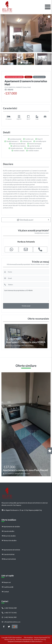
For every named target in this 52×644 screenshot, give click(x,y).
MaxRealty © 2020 (29, 641)
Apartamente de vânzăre (11, 527)
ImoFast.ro (39, 641)
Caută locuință (7, 587)
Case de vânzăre (8, 531)
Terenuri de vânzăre (9, 540)
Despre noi (6, 582)
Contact (5, 592)
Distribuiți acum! (25, 220)
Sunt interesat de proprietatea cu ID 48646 (26, 295)
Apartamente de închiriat (11, 550)
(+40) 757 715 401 (9, 613)
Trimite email (26, 306)
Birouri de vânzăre (9, 536)
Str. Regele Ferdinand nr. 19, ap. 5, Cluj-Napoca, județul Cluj (22, 510)
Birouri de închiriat (9, 559)
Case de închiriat (8, 554)
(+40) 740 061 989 (9, 608)
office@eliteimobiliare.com (11, 622)
